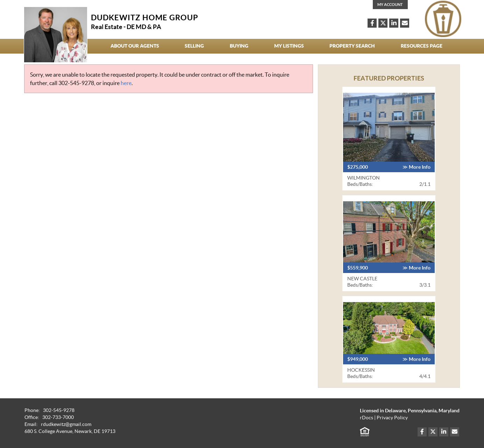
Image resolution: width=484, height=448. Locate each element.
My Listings (289, 46)
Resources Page (422, 46)
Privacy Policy (392, 418)
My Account (390, 5)
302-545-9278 (76, 83)
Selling (194, 46)
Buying (239, 46)
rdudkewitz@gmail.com (66, 424)
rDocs (366, 418)
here (126, 83)
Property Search (352, 46)
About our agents (135, 46)
